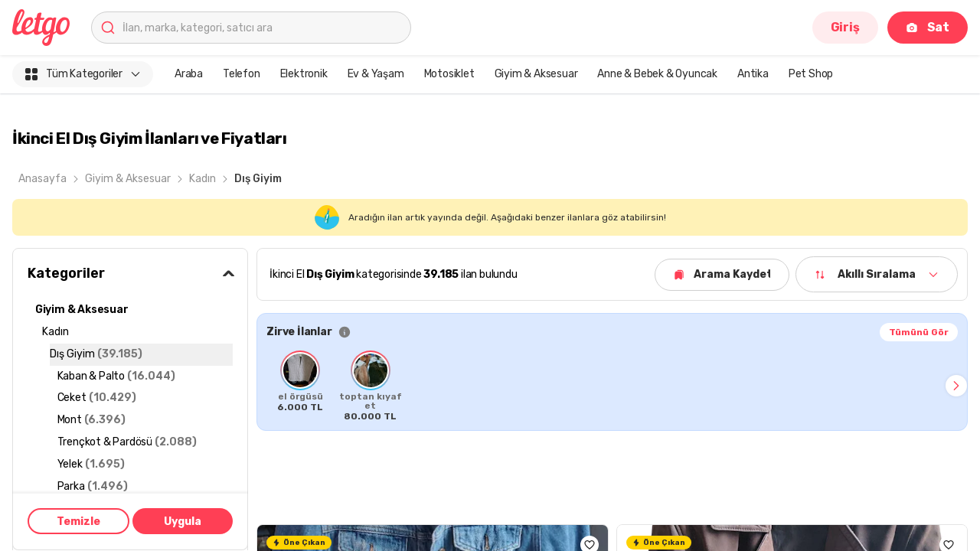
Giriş (845, 27)
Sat (928, 27)
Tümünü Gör (919, 332)
